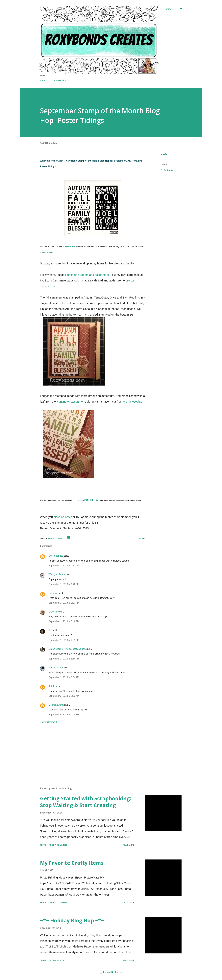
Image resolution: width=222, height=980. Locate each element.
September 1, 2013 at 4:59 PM (64, 640)
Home (42, 80)
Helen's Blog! (47, 252)
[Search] (169, 9)
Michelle (53, 612)
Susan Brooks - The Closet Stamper (67, 649)
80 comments (56, 960)
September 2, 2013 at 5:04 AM (64, 677)
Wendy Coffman (57, 574)
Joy (50, 630)
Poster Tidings (167, 170)
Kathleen (53, 686)
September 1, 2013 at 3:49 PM (64, 621)
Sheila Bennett (56, 556)
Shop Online (60, 80)
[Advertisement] (88, 751)
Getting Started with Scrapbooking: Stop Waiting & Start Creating (86, 802)
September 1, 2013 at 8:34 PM (64, 659)
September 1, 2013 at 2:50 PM (64, 603)
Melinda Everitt (56, 705)
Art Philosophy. (132, 402)
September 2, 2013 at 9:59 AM (64, 696)
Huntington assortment (71, 402)
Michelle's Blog (69, 247)
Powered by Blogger (111, 972)
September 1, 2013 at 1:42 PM (64, 584)
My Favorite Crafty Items (72, 863)
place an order (63, 517)
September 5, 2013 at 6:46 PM (64, 714)
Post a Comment (49, 722)
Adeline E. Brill (56, 668)
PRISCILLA (91, 500)
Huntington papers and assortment (87, 275)
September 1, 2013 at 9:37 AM (64, 566)
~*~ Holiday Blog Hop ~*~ (72, 920)
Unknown (53, 593)
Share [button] (164, 154)
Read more (129, 845)
